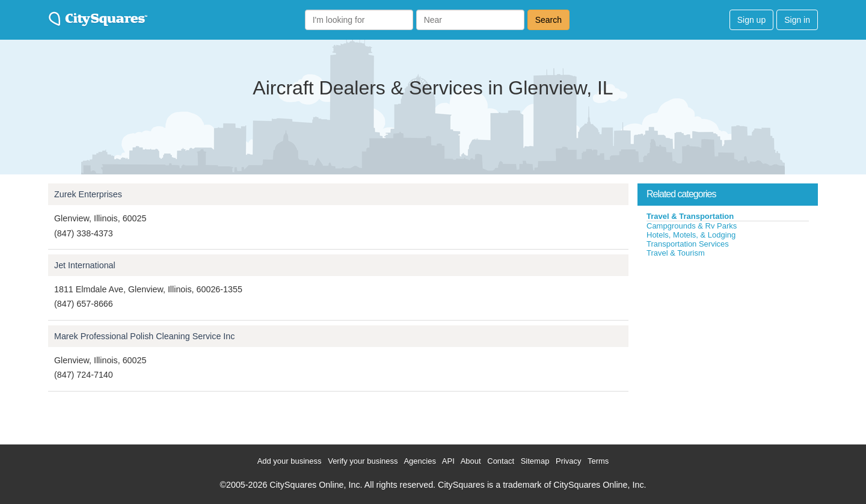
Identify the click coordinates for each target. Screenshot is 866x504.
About (471, 461)
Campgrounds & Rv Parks (692, 226)
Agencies (419, 461)
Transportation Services (688, 244)
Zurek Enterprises (88, 194)
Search (548, 20)
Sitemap (535, 461)
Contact (501, 461)
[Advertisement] (728, 348)
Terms (598, 461)
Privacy (569, 461)
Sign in (797, 20)
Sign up (751, 20)
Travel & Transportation (690, 216)
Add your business (290, 461)
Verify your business (363, 461)
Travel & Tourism (676, 253)
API (448, 461)
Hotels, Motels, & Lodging (691, 235)
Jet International (85, 265)
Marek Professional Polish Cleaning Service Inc (144, 336)
